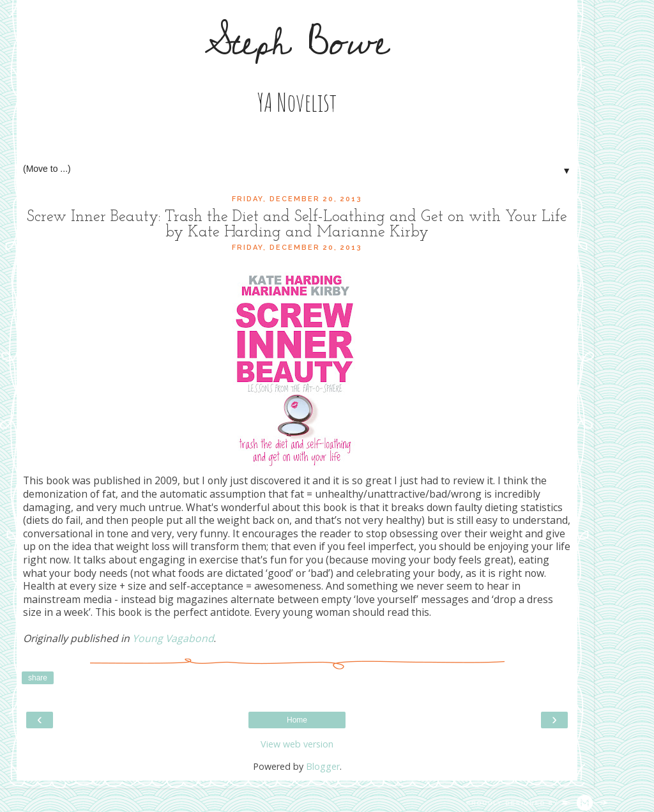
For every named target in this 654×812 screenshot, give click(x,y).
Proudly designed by (537, 803)
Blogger (323, 766)
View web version (297, 744)
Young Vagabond (173, 638)
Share (38, 678)
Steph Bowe (297, 43)
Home (297, 720)
